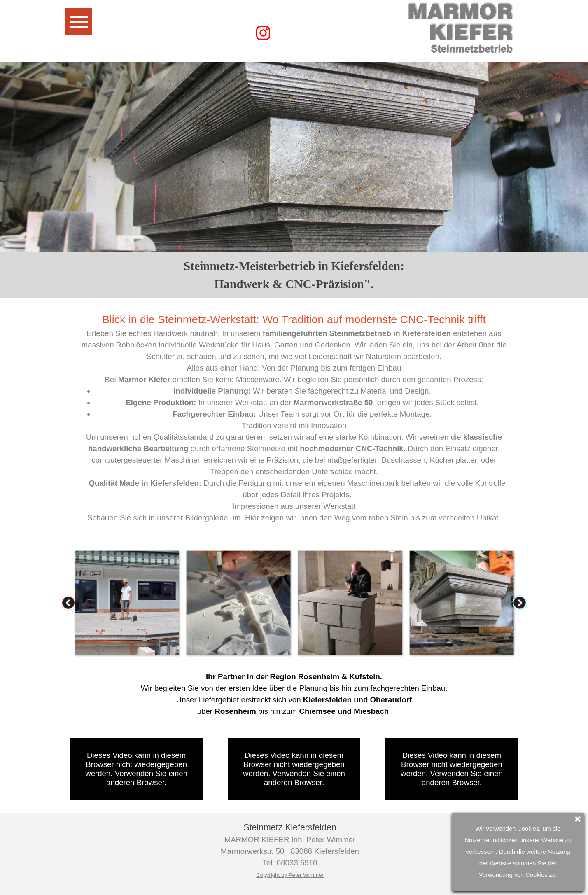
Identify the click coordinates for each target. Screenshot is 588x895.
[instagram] (263, 33)
